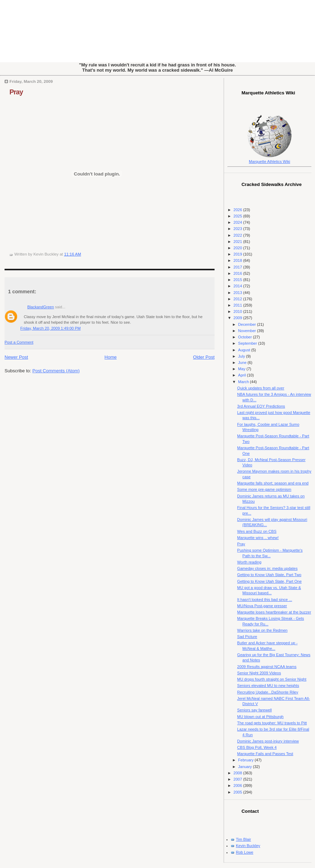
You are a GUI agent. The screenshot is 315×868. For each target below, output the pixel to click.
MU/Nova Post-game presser (262, 606)
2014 (238, 286)
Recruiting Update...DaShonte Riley (268, 692)
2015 (238, 280)
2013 (238, 293)
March (244, 382)
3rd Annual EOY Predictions (261, 406)
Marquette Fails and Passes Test (265, 754)
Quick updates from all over (261, 388)
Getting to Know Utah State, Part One (269, 581)
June (243, 363)
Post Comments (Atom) (56, 371)
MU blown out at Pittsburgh (261, 717)
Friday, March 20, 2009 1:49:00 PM (50, 328)
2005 (238, 792)
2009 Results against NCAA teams (267, 667)
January (245, 767)
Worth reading (249, 562)
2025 (238, 216)
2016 (238, 273)
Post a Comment (19, 342)
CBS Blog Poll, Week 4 (257, 747)
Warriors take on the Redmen (262, 630)
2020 (238, 248)
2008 (238, 773)
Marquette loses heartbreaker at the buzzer (274, 612)
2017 (238, 267)
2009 (238, 318)
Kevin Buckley (248, 846)
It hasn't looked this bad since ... (265, 600)
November (247, 331)
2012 (238, 299)
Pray (16, 92)
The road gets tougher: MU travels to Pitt (272, 723)
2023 (238, 229)
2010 (238, 311)
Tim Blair (243, 839)
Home (111, 357)
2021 (238, 242)
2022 (238, 235)
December (247, 324)
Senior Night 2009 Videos (259, 673)
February (246, 760)
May (242, 369)
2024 (238, 222)
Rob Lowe (245, 852)
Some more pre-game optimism (264, 489)
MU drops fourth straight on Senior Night (272, 679)
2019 (238, 254)
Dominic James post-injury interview (268, 741)
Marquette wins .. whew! (258, 538)
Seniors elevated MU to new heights (268, 686)
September (248, 343)
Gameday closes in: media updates (268, 568)
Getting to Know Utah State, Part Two (269, 575)
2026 (238, 210)
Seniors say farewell (255, 710)
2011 (238, 305)
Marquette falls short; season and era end (273, 483)
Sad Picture (247, 637)
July (242, 356)
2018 (238, 260)
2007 (238, 779)
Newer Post (16, 357)
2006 (238, 785)
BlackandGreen (41, 307)
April (242, 375)
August (244, 350)
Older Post (204, 357)
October (245, 337)
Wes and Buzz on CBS (257, 531)
